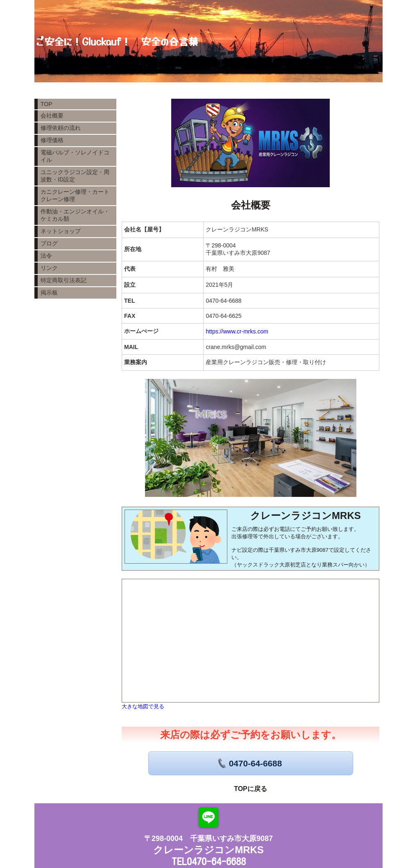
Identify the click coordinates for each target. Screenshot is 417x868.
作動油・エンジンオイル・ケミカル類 (75, 215)
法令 (46, 256)
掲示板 (49, 292)
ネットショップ (61, 231)
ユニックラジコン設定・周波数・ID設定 (75, 176)
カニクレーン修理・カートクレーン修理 (75, 195)
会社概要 (52, 116)
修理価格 (52, 140)
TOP (46, 104)
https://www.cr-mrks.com (237, 331)
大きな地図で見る (143, 706)
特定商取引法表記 (63, 280)
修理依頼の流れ (61, 128)
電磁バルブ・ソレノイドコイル (75, 156)
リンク (49, 268)
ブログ (49, 243)
